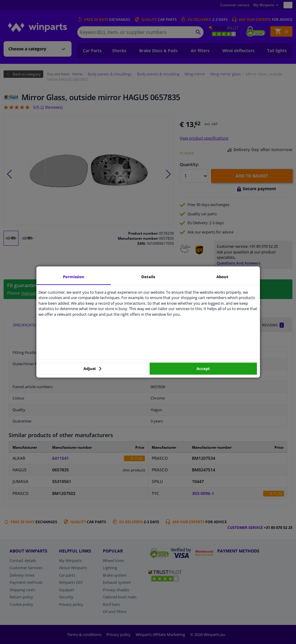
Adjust (92, 369)
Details (148, 277)
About (222, 277)
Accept (203, 369)
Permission (74, 277)
